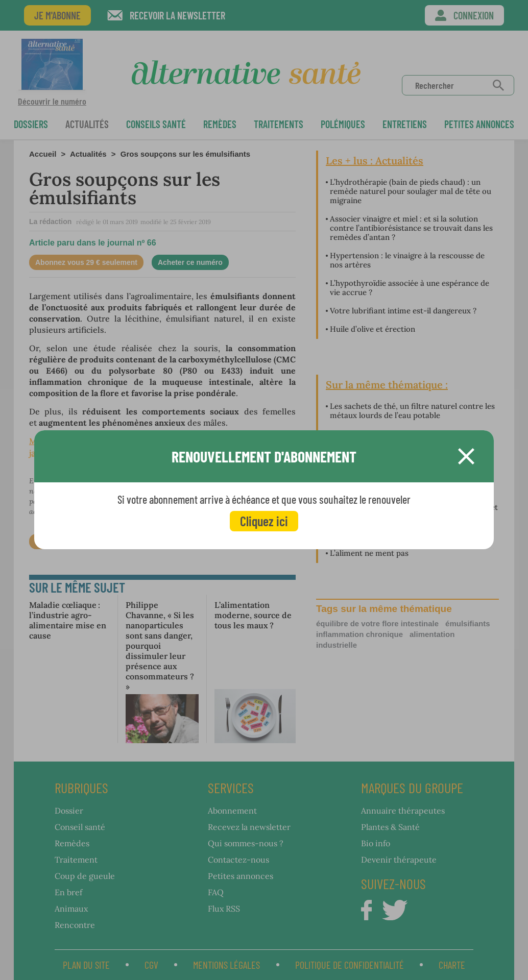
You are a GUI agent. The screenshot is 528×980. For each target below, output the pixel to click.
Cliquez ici (264, 521)
